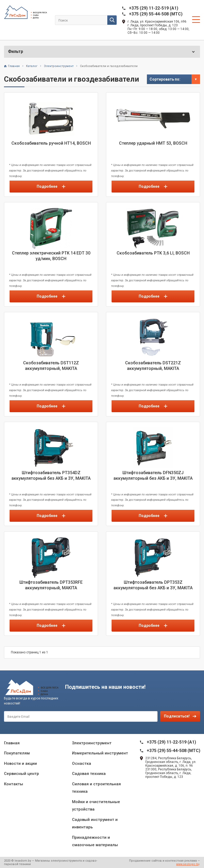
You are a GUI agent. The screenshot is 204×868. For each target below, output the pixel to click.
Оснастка (82, 763)
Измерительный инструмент (100, 753)
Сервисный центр (22, 774)
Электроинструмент (59, 66)
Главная (14, 66)
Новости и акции (20, 763)
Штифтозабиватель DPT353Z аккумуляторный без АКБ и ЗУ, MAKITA (153, 585)
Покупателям (17, 753)
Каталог (32, 66)
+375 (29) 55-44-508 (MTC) (156, 14)
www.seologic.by (188, 864)
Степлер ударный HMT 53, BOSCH (153, 143)
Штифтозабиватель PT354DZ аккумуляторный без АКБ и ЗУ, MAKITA (51, 475)
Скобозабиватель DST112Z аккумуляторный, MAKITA (51, 366)
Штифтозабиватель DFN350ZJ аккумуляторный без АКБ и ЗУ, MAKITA (153, 475)
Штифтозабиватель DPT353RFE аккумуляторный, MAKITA (51, 585)
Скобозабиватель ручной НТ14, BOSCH (51, 143)
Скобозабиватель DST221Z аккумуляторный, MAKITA (153, 366)
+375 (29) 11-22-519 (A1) (154, 8)
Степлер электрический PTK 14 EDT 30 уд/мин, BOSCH (51, 256)
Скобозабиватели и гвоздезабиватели (109, 66)
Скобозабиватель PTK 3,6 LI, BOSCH (153, 253)
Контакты (14, 784)
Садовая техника (89, 774)
